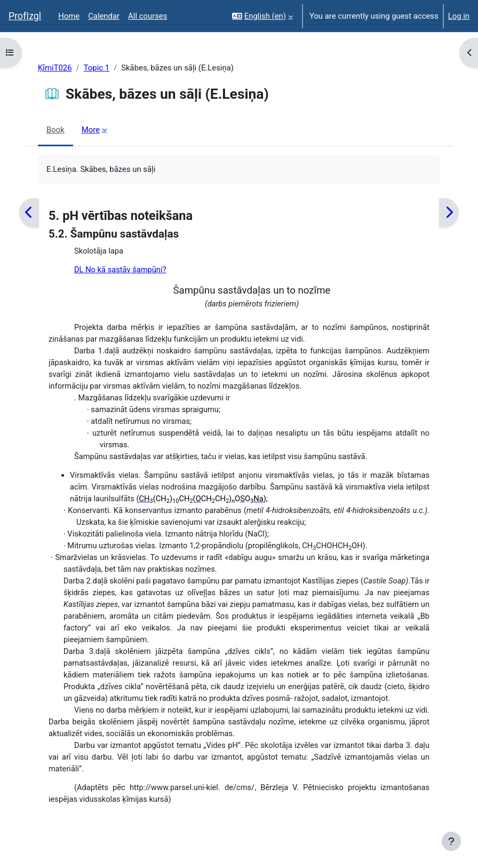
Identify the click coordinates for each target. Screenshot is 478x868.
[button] (262, 16)
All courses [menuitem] (148, 16)
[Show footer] (451, 841)
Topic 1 (97, 68)
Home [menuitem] (69, 16)
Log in (459, 16)
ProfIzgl (25, 16)
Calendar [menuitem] (104, 16)
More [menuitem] (91, 130)
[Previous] (29, 213)
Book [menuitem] (55, 130)
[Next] (449, 213)
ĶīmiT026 (55, 68)
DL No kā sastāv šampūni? (120, 270)
